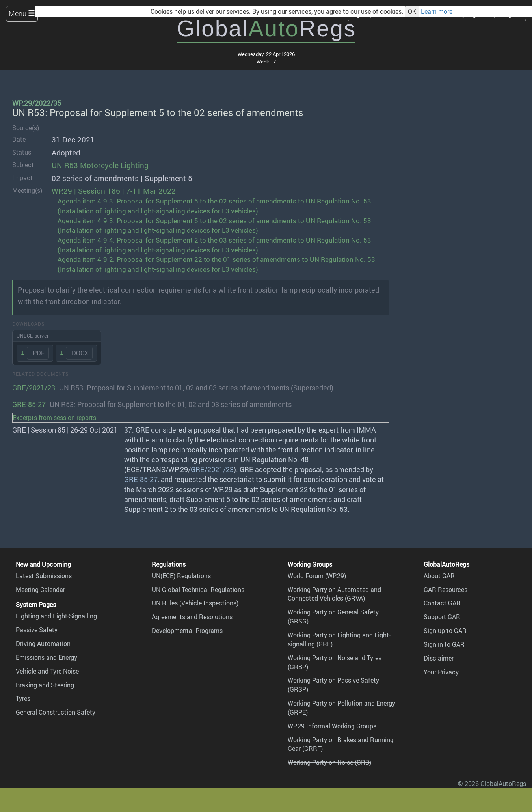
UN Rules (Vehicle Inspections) (195, 603)
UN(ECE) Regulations (181, 576)
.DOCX (79, 353)
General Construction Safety (56, 712)
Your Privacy (441, 672)
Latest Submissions (44, 576)
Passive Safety (37, 630)
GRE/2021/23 (34, 388)
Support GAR (442, 617)
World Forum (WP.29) (317, 576)
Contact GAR (442, 603)
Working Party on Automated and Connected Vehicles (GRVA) (334, 594)
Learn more (437, 11)
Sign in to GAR (444, 644)
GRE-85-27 (29, 404)
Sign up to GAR (445, 631)
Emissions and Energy (47, 657)
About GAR (439, 576)
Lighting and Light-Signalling (56, 616)
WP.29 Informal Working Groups (332, 726)
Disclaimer (439, 658)
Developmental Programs (187, 631)
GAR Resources (446, 590)
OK (412, 11)
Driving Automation (43, 644)
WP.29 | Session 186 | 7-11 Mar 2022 (114, 191)
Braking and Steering (45, 685)
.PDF (38, 353)
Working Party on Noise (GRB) (329, 762)
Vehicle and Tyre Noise (47, 671)
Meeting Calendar (40, 590)
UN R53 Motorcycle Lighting (100, 165)
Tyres (23, 698)
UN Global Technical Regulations (198, 590)
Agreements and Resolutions (192, 617)
